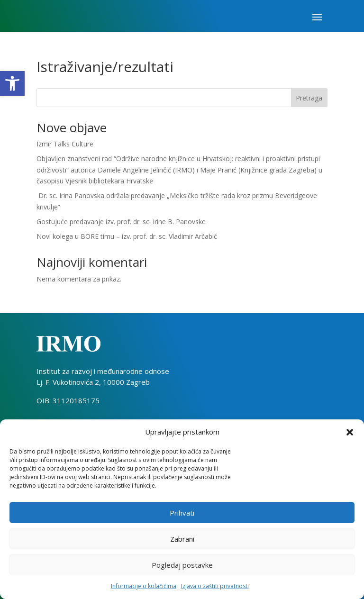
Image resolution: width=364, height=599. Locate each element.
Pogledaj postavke (182, 565)
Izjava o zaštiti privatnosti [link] (215, 586)
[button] (350, 432)
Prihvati (182, 513)
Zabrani (182, 539)
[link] (12, 83)
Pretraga (309, 98)
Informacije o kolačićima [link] (144, 586)
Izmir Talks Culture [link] (65, 144)
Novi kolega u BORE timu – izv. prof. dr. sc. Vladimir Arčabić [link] (127, 236)
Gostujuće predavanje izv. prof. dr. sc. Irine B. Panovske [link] (121, 222)
